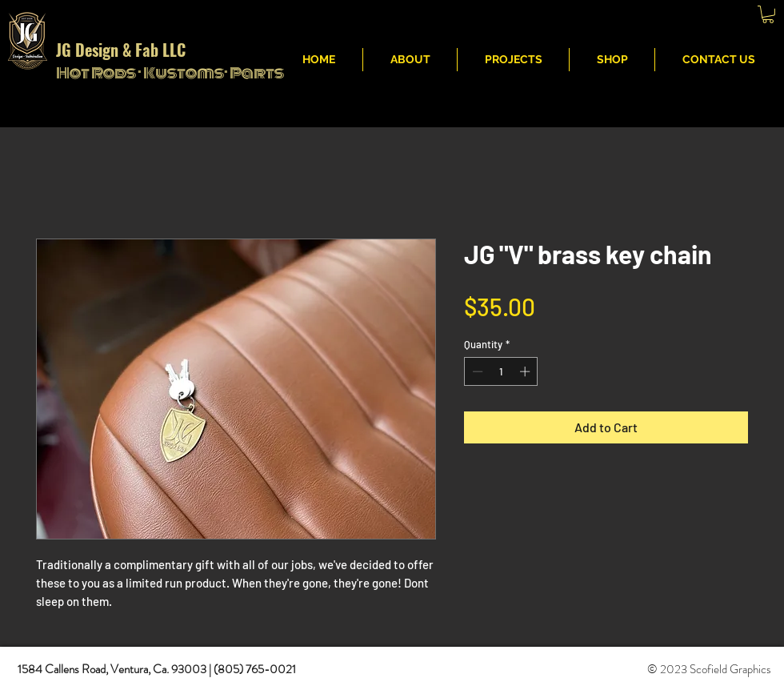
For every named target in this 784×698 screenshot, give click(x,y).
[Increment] (526, 371)
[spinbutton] (501, 371)
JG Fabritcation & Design (527, 17)
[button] (768, 14)
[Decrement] (476, 371)
